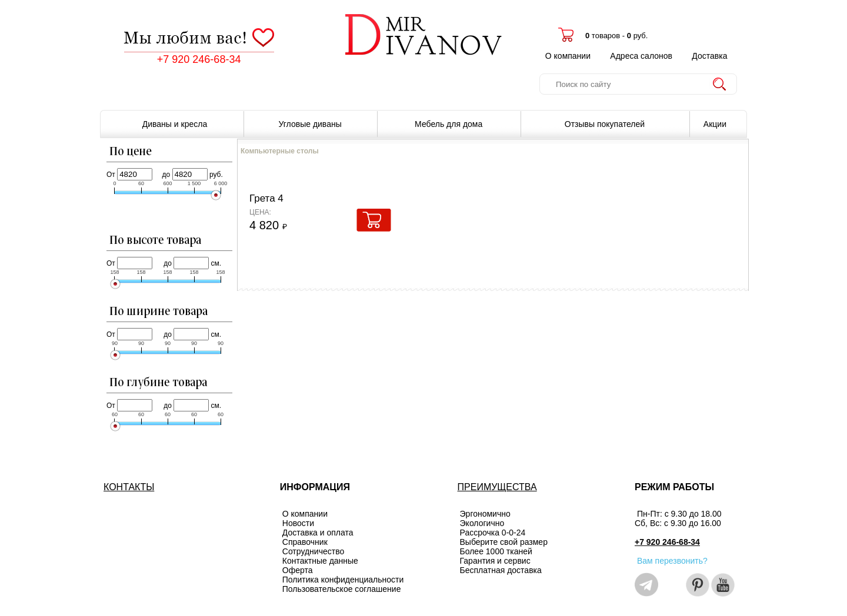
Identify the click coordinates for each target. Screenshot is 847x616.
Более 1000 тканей (496, 551)
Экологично (482, 523)
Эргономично (485, 514)
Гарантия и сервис (495, 561)
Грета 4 (266, 198)
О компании (568, 56)
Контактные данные (320, 561)
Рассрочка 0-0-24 (493, 533)
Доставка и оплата (318, 533)
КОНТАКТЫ (129, 487)
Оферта (298, 570)
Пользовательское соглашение (342, 589)
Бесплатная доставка (501, 570)
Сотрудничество (313, 551)
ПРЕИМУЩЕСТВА (497, 487)
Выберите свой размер (504, 542)
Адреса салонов (641, 56)
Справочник (305, 542)
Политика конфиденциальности (343, 580)
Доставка (709, 56)
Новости (298, 523)
